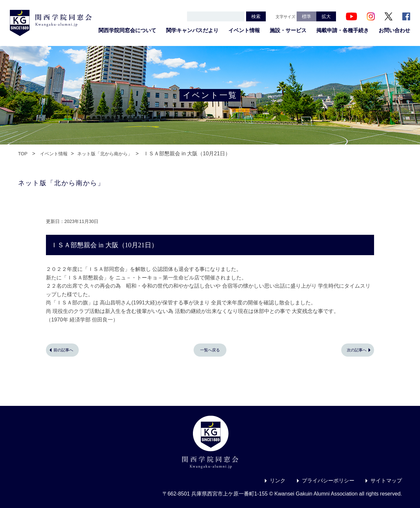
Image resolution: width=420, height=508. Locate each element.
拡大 (326, 16)
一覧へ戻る (210, 350)
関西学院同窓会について (127, 30)
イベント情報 (244, 30)
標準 (306, 16)
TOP (23, 154)
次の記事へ (357, 350)
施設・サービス (288, 30)
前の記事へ (63, 350)
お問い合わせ (394, 30)
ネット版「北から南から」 (105, 154)
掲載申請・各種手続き (343, 30)
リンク (278, 481)
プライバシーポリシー (328, 481)
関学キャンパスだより (192, 30)
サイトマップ (386, 481)
